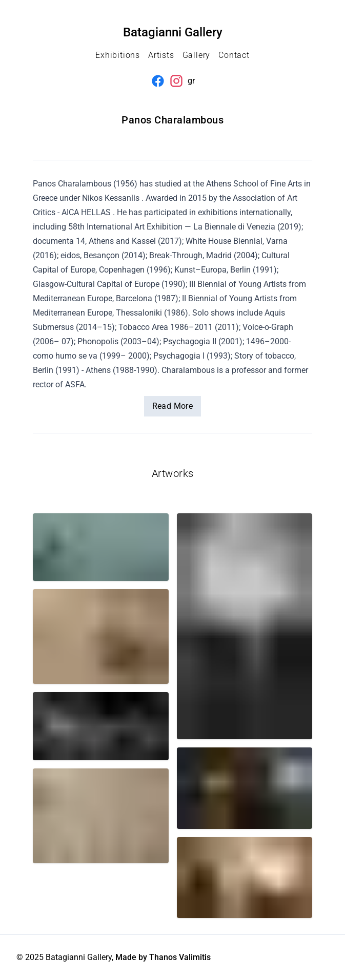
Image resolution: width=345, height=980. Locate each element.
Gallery (197, 55)
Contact (234, 55)
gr (191, 81)
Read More (173, 406)
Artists (161, 55)
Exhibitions (118, 55)
